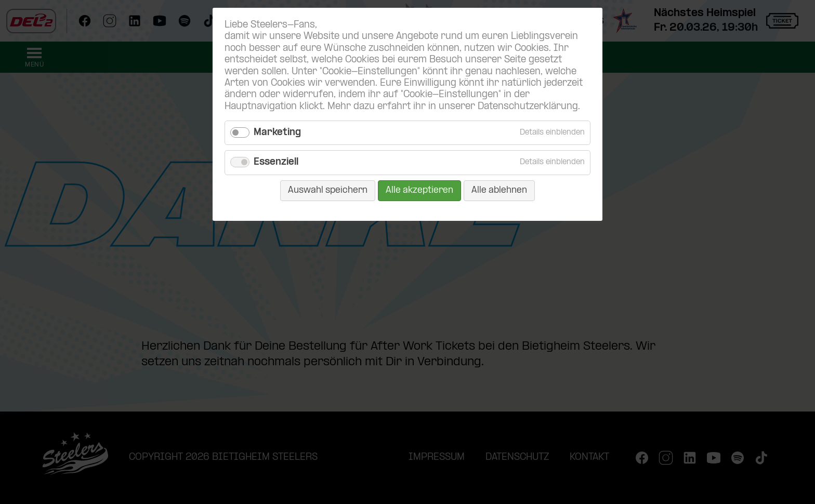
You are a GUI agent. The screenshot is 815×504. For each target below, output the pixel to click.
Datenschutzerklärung (528, 107)
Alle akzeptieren (419, 190)
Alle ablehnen (499, 190)
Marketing (277, 133)
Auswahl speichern (328, 190)
